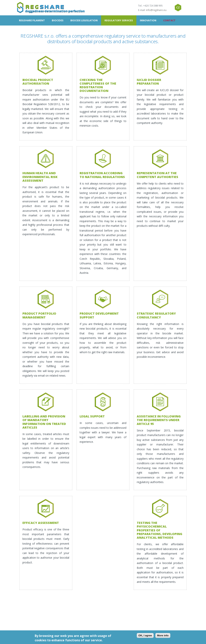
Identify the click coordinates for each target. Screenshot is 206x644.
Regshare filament (32, 20)
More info (163, 635)
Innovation (148, 20)
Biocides (58, 20)
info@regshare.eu (156, 10)
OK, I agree (145, 635)
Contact (169, 20)
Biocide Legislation (84, 20)
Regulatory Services (119, 20)
